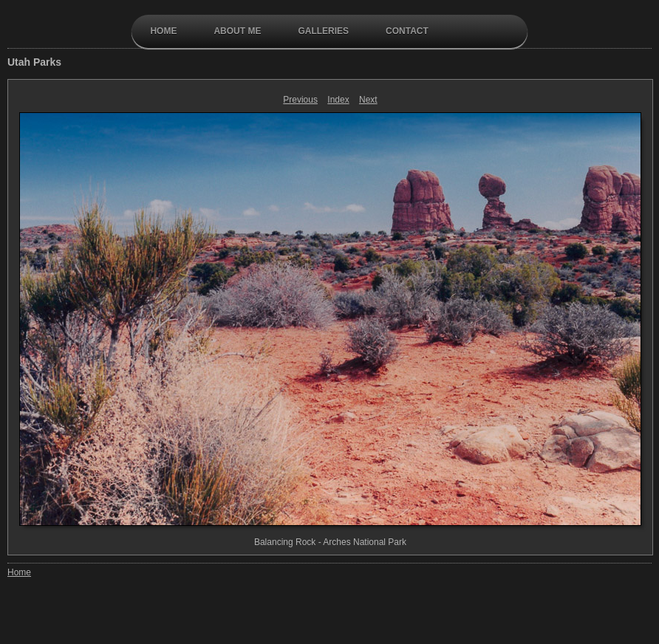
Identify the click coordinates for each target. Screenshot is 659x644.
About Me (237, 31)
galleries (323, 31)
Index (338, 100)
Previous (300, 100)
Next (368, 100)
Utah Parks (34, 62)
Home (163, 31)
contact (407, 31)
